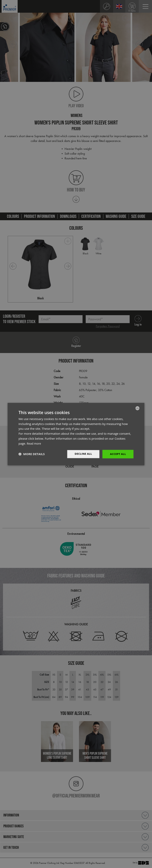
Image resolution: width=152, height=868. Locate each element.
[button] (31, 454)
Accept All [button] (117, 454)
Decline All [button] (82, 454)
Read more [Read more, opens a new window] (34, 443)
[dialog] (76, 434)
